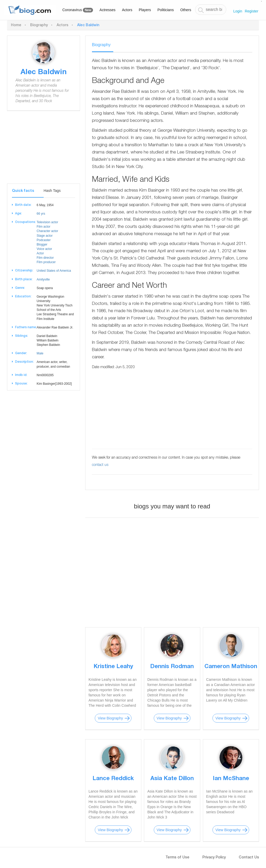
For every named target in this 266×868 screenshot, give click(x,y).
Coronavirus (78, 10)
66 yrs (41, 214)
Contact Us (249, 858)
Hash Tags (52, 191)
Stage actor (45, 236)
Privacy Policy (214, 858)
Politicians (166, 10)
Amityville (43, 279)
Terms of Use (177, 858)
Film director (45, 258)
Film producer (46, 262)
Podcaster (44, 240)
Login (238, 11)
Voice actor (44, 249)
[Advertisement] (44, 151)
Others (186, 10)
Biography (39, 25)
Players (145, 10)
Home (16, 25)
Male (40, 353)
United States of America (54, 271)
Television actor (47, 222)
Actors (127, 10)
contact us (100, 465)
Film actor (44, 227)
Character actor (47, 231)
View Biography (110, 718)
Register (251, 11)
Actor (40, 253)
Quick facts (23, 191)
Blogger (42, 244)
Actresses (107, 10)
